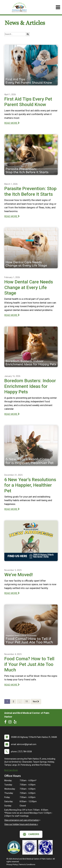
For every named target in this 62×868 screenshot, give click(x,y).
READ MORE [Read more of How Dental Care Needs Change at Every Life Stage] (12, 315)
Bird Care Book (11, 770)
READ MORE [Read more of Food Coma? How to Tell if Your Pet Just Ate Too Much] (12, 685)
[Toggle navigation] (58, 7)
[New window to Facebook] (6, 722)
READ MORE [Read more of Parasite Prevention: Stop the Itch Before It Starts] (12, 216)
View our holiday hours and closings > (21, 824)
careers (31, 834)
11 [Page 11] (27, 701)
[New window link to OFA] (30, 847)
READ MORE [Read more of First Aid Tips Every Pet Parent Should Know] (12, 123)
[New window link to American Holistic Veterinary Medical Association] (46, 847)
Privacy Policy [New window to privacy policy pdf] (12, 864)
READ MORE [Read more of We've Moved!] (12, 593)
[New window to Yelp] (16, 722)
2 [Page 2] (13, 701)
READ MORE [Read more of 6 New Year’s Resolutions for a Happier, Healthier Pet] (12, 509)
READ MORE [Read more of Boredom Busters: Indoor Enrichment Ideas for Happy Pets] (12, 414)
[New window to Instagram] (11, 722)
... (20, 701)
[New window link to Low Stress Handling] (14, 847)
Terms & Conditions (27, 864)
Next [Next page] (36, 701)
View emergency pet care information (22, 820)
